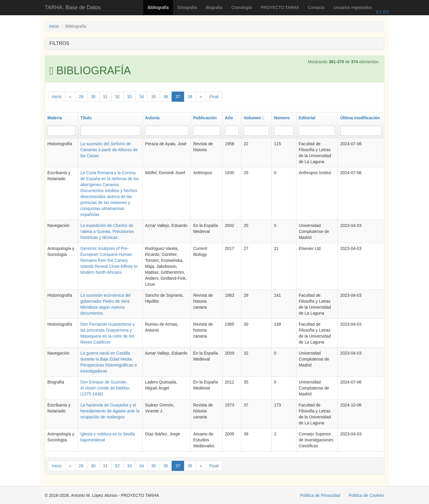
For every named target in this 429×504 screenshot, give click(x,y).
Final (214, 97)
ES (379, 12)
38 (190, 97)
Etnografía (187, 7)
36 (166, 97)
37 (178, 97)
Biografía (214, 7)
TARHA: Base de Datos (73, 7)
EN (385, 12)
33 (130, 97)
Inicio (54, 26)
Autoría (152, 118)
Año (229, 118)
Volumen (254, 118)
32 (117, 97)
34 (142, 97)
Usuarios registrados (353, 7)
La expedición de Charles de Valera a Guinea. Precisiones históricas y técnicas (107, 231)
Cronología (242, 7)
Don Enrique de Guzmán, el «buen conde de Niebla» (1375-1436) (105, 388)
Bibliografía (158, 7)
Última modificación (360, 118)
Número (282, 118)
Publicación (205, 118)
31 (105, 97)
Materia (55, 118)
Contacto (316, 7)
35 (154, 97)
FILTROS (59, 43)
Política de (366, 495)
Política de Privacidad (320, 495)
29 (81, 97)
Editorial (307, 118)
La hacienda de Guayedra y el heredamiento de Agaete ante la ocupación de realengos (110, 411)
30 (93, 97)
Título (86, 118)
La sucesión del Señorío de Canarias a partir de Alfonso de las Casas (109, 150)
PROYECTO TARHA (280, 7)
